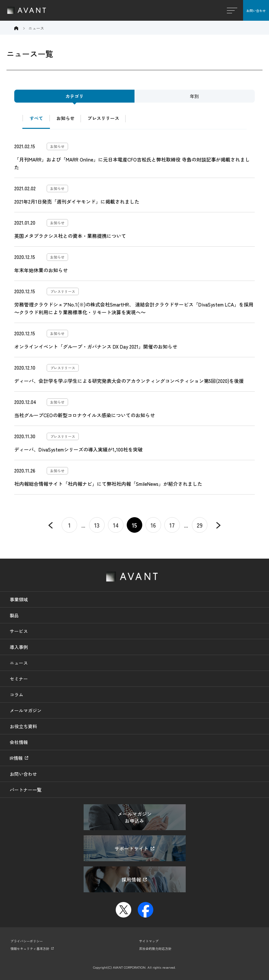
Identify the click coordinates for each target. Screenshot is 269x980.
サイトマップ (149, 941)
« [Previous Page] (51, 525)
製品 (14, 615)
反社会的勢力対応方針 (155, 948)
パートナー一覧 (26, 790)
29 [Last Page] (200, 525)
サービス (19, 631)
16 (153, 525)
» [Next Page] (218, 525)
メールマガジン (26, 710)
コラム (17, 695)
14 (116, 525)
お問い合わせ (256, 11)
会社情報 (19, 742)
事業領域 (19, 599)
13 (97, 525)
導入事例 (19, 647)
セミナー (19, 679)
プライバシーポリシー (27, 941)
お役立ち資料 (23, 726)
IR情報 (16, 758)
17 (172, 525)
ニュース (19, 663)
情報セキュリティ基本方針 (30, 948)
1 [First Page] (70, 525)
